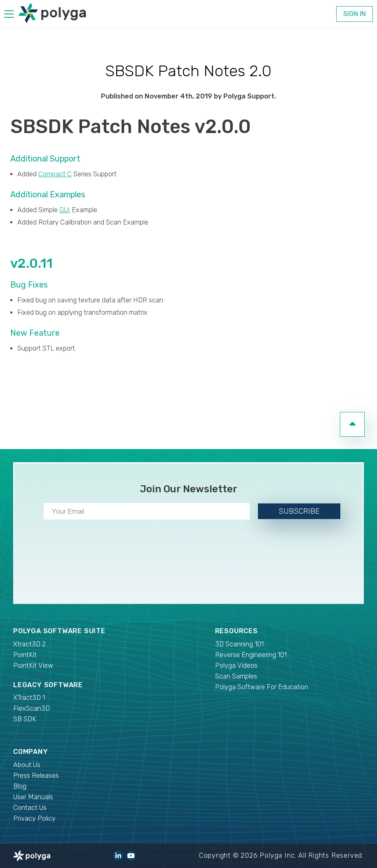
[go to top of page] (352, 424)
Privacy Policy (34, 818)
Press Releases (36, 776)
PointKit (25, 655)
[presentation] (189, 560)
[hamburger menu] (9, 15)
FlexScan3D (32, 708)
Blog (20, 786)
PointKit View (33, 666)
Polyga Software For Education (262, 687)
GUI (65, 210)
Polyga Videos (236, 666)
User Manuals (33, 797)
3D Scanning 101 (239, 644)
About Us (27, 765)
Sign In (355, 14)
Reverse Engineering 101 (251, 655)
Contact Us (30, 808)
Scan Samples (236, 676)
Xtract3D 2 (29, 644)
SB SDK (25, 719)
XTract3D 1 (29, 698)
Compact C (55, 174)
